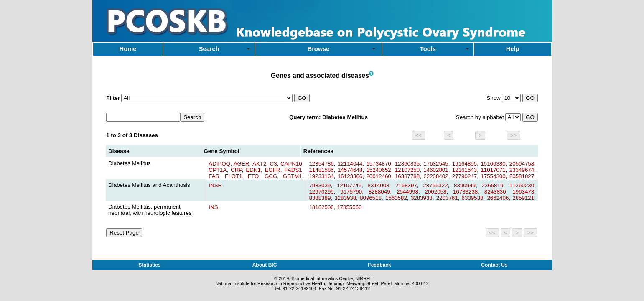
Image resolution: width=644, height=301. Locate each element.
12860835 (407, 164)
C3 (274, 164)
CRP (236, 170)
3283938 (345, 198)
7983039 (320, 185)
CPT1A (218, 170)
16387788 (407, 176)
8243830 (495, 192)
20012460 (378, 176)
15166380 (493, 164)
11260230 (522, 185)
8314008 (379, 185)
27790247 (465, 176)
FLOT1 (233, 176)
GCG (271, 176)
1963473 (523, 192)
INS (213, 207)
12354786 (321, 164)
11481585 (321, 170)
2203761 (447, 198)
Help (513, 49)
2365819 (492, 185)
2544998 (407, 192)
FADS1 (293, 170)
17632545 (436, 164)
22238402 (436, 176)
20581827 (522, 176)
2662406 (498, 198)
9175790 (351, 192)
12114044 (350, 164)
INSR (215, 185)
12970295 (321, 192)
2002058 (436, 192)
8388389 (320, 198)
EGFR (273, 170)
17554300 (493, 176)
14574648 (350, 170)
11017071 (493, 170)
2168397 (406, 185)
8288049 (379, 192)
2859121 (523, 198)
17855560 (349, 207)
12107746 (349, 185)
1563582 (396, 198)
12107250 (407, 170)
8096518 (371, 198)
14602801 (436, 170)
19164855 (465, 164)
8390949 (465, 185)
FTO (253, 176)
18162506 (321, 207)
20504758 (522, 164)
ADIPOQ (219, 164)
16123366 (350, 176)
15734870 (378, 164)
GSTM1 (293, 176)
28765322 (435, 185)
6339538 (473, 198)
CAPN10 (291, 164)
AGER (242, 164)
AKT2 (259, 164)
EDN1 (253, 170)
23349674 (522, 170)
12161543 (465, 170)
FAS (214, 176)
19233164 (321, 176)
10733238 (465, 192)
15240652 (378, 170)
